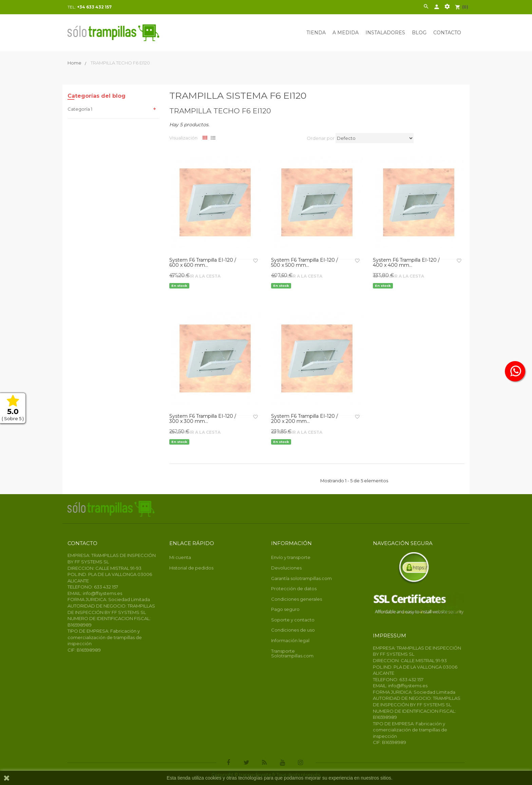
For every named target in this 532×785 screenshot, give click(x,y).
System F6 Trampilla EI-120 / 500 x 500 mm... (305, 263)
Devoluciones (286, 568)
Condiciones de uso (293, 630)
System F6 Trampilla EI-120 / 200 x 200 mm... (305, 419)
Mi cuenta (180, 557)
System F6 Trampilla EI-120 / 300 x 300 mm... (203, 419)
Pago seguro (285, 609)
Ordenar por (321, 138)
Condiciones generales (297, 599)
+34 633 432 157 (94, 7)
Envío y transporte (291, 557)
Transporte (283, 651)
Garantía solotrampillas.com (301, 578)
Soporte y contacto (293, 620)
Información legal (290, 640)
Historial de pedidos (191, 568)
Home (75, 63)
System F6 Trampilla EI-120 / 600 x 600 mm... (203, 263)
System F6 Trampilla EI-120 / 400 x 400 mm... (406, 263)
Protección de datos (294, 588)
